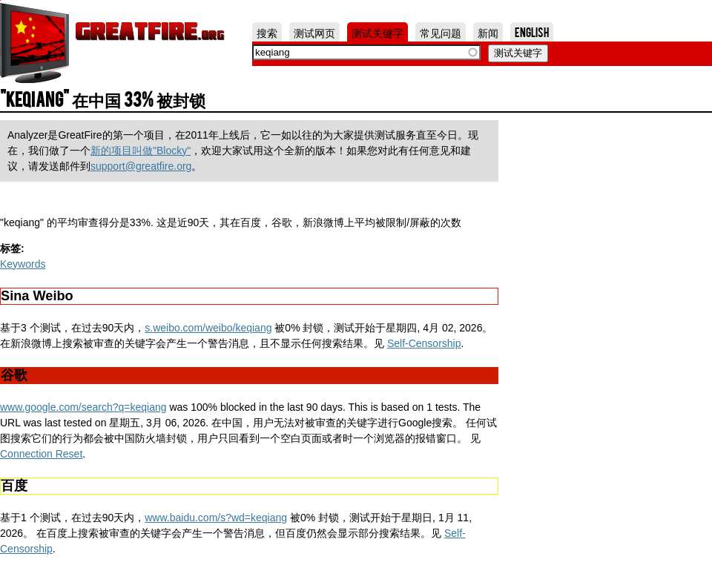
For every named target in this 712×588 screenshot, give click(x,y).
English (532, 32)
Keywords (23, 264)
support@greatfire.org (141, 166)
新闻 (488, 32)
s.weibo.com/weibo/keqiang (208, 328)
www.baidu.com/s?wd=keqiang (216, 518)
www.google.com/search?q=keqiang (83, 407)
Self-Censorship (424, 343)
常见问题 (441, 32)
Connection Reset (41, 454)
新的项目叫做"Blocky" (141, 151)
